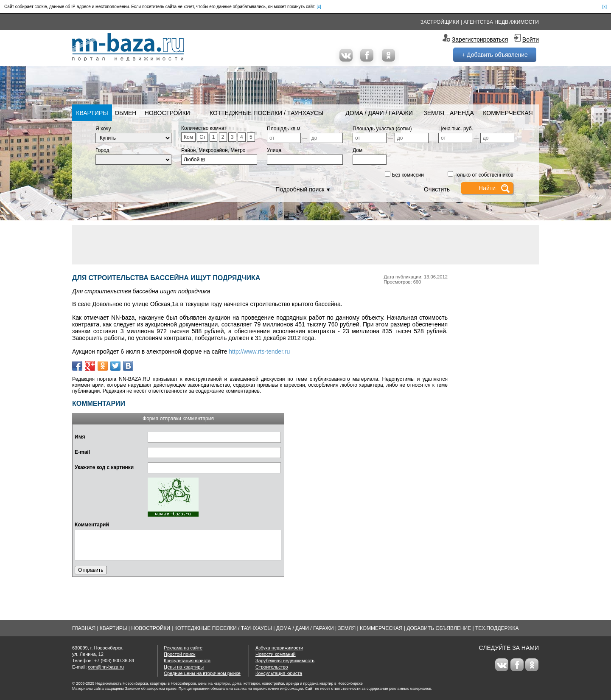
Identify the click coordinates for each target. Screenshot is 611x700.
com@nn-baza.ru (106, 667)
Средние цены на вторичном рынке (202, 673)
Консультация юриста (187, 661)
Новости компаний (276, 654)
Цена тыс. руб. (456, 129)
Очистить (437, 189)
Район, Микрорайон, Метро (213, 150)
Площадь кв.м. (284, 129)
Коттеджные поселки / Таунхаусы (266, 113)
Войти (531, 39)
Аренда (462, 113)
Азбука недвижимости (279, 648)
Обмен (125, 113)
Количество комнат (204, 128)
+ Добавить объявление (495, 55)
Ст (202, 137)
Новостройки (167, 113)
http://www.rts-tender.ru (259, 351)
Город (102, 150)
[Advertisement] (305, 244)
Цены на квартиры (184, 667)
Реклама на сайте (183, 648)
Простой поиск (179, 654)
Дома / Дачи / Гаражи (379, 113)
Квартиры (92, 113)
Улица (274, 150)
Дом (357, 150)
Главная (84, 628)
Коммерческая (508, 113)
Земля (434, 113)
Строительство (272, 667)
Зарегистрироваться (480, 39)
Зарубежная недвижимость (285, 661)
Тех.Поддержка (497, 628)
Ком (188, 137)
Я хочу (103, 129)
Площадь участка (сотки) (382, 129)
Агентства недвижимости (501, 22)
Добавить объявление (439, 628)
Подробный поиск (300, 189)
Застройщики (440, 22)
